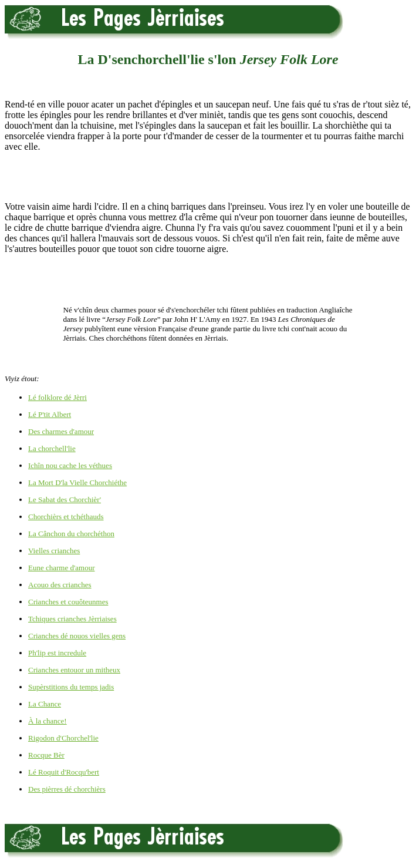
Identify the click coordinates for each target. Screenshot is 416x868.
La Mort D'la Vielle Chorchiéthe (77, 482)
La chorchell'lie (52, 448)
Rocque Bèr (46, 755)
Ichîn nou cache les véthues (70, 465)
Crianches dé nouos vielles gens (77, 636)
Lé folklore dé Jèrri (58, 397)
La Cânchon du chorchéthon (71, 534)
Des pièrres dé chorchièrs (67, 789)
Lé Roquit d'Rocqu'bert (64, 772)
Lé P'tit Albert (50, 414)
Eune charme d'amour (62, 568)
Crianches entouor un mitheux (74, 670)
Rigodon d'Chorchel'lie (63, 738)
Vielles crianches (54, 551)
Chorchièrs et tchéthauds (66, 517)
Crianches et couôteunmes (68, 602)
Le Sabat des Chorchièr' (65, 499)
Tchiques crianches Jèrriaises (72, 619)
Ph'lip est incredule (57, 653)
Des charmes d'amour (61, 431)
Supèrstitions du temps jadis (71, 687)
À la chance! (48, 721)
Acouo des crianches (60, 585)
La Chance (45, 704)
